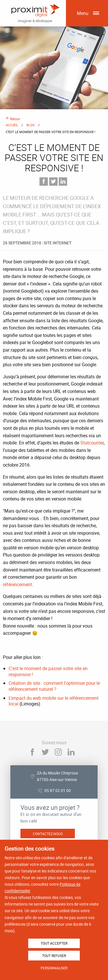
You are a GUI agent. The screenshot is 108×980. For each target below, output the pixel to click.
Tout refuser (54, 956)
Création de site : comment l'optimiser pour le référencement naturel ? (54, 686)
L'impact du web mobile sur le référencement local (54, 701)
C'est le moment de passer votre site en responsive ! (48, 671)
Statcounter (92, 443)
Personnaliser (54, 968)
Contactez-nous (48, 834)
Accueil (12, 125)
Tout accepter (54, 943)
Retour (13, 119)
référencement (17, 584)
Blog (31, 125)
